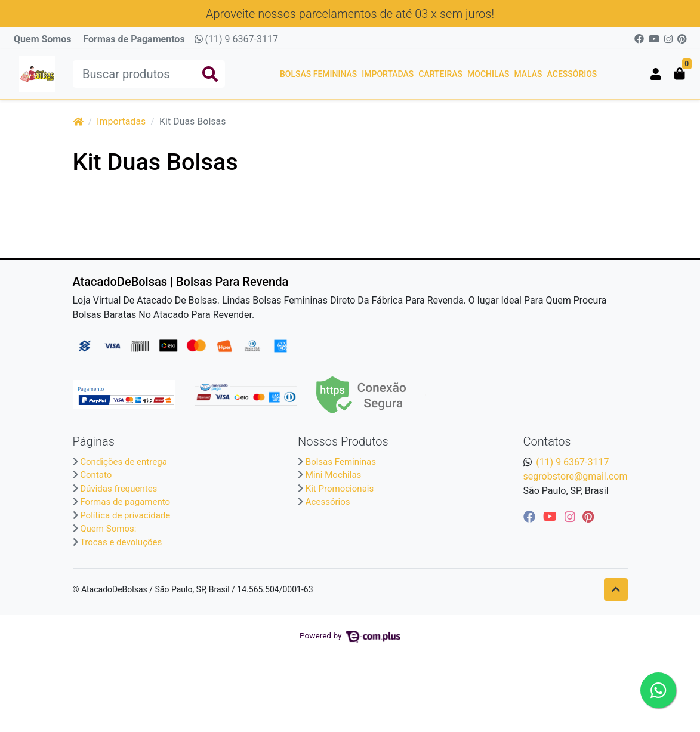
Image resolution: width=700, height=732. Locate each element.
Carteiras (440, 74)
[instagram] (571, 517)
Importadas (388, 74)
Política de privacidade (125, 515)
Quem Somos (42, 39)
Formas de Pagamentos (134, 39)
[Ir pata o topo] (616, 589)
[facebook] (531, 517)
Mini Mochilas (334, 475)
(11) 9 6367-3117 (236, 39)
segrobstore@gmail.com (576, 476)
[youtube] (551, 517)
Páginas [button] (94, 441)
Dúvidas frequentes (118, 489)
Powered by (350, 635)
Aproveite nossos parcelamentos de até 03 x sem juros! (350, 14)
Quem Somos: (108, 529)
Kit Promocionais (340, 489)
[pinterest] (588, 517)
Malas (528, 74)
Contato (96, 475)
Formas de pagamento (125, 502)
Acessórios (572, 74)
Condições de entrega (124, 462)
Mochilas (488, 74)
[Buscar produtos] (149, 74)
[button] (656, 74)
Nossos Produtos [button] (343, 441)
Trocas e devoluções (121, 542)
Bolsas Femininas (318, 74)
